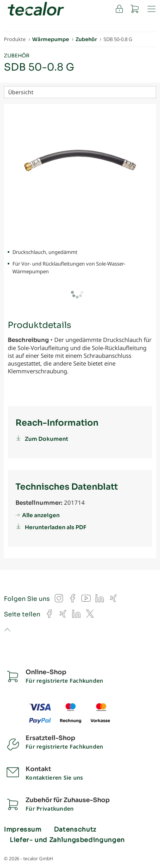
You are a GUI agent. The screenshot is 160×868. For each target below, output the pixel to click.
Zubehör (17, 56)
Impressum (23, 830)
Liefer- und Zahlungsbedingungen (67, 840)
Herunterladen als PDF (56, 527)
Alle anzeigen (41, 515)
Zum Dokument (46, 439)
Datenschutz (75, 830)
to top (7, 630)
